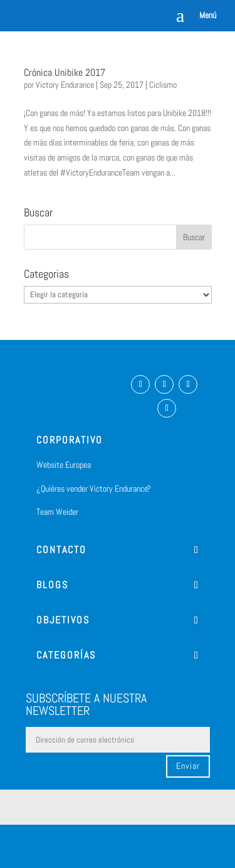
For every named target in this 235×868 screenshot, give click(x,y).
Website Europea (64, 465)
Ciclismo (163, 85)
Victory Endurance (65, 85)
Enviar (188, 766)
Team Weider (57, 512)
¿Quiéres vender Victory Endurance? (94, 489)
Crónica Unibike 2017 (65, 72)
